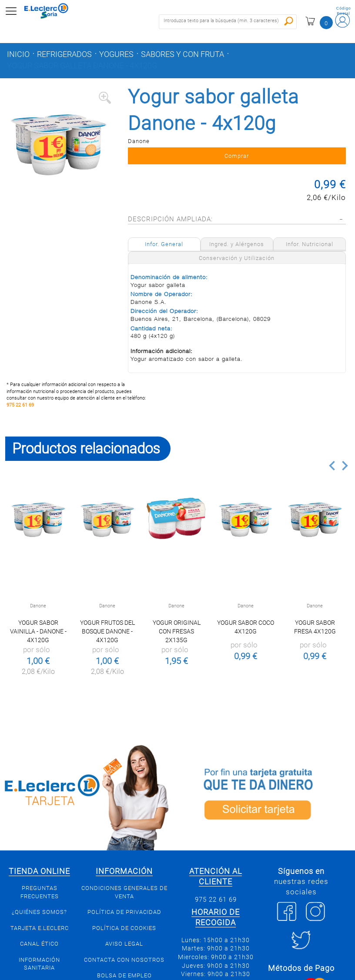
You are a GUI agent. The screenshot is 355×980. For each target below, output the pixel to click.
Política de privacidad (124, 912)
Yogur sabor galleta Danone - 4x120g (82, 66)
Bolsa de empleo (124, 975)
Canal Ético (39, 944)
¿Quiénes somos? (39, 912)
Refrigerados (64, 54)
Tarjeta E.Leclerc (40, 928)
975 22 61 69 (20, 405)
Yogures (116, 54)
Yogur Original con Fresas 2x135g (177, 631)
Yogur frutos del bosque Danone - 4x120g (107, 631)
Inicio (18, 54)
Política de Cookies (124, 928)
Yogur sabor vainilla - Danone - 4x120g (38, 631)
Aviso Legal (124, 944)
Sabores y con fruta (183, 54)
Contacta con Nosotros (124, 960)
